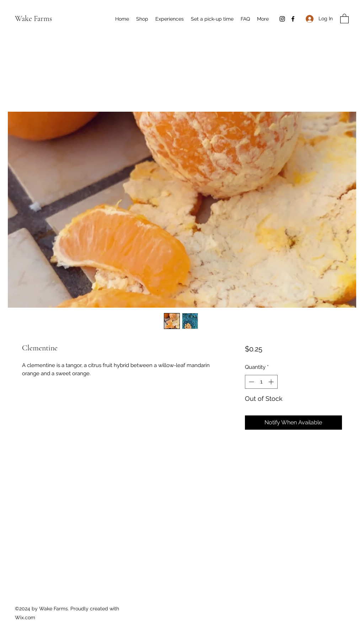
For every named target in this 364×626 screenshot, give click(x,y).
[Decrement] (251, 382)
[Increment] (272, 382)
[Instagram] (282, 19)
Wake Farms (33, 18)
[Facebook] (293, 19)
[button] (344, 18)
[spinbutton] (261, 382)
